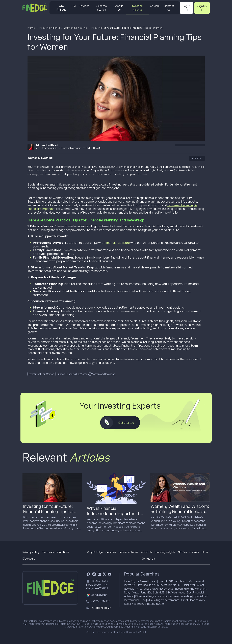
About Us (119, 8)
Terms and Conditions (56, 552)
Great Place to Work (193, 600)
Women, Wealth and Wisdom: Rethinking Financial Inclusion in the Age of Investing (180, 511)
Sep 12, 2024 (196, 158)
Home (31, 28)
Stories (182, 552)
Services (84, 6)
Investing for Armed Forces (140, 581)
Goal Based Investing (179, 596)
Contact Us (169, 8)
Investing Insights (137, 8)
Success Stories (101, 8)
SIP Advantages (176, 592)
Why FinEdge (61, 8)
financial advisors (117, 243)
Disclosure (29, 559)
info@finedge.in (101, 608)
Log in (186, 8)
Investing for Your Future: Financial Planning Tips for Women (127, 28)
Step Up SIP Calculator (172, 581)
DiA (74, 6)
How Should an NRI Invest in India (157, 585)
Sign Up (202, 8)
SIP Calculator (187, 585)
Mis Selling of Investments (163, 600)
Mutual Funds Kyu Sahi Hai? (148, 592)
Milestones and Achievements (154, 589)
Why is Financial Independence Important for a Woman (115, 513)
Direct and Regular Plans (150, 596)
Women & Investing (75, 28)
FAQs (205, 552)
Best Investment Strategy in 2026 (144, 604)
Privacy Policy (31, 552)
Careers (155, 6)
